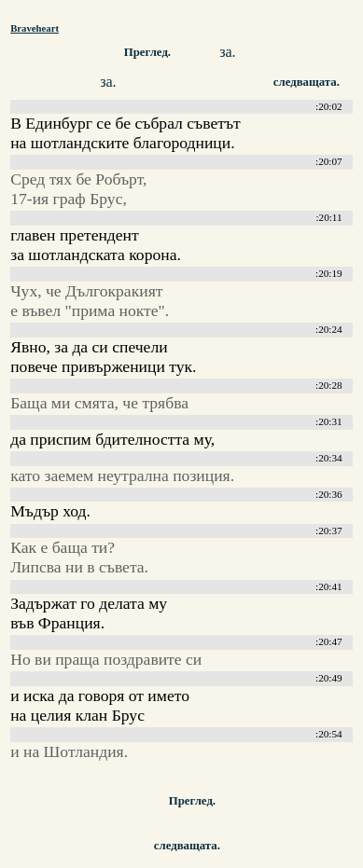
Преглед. (147, 52)
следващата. (187, 846)
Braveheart (35, 28)
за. (227, 52)
